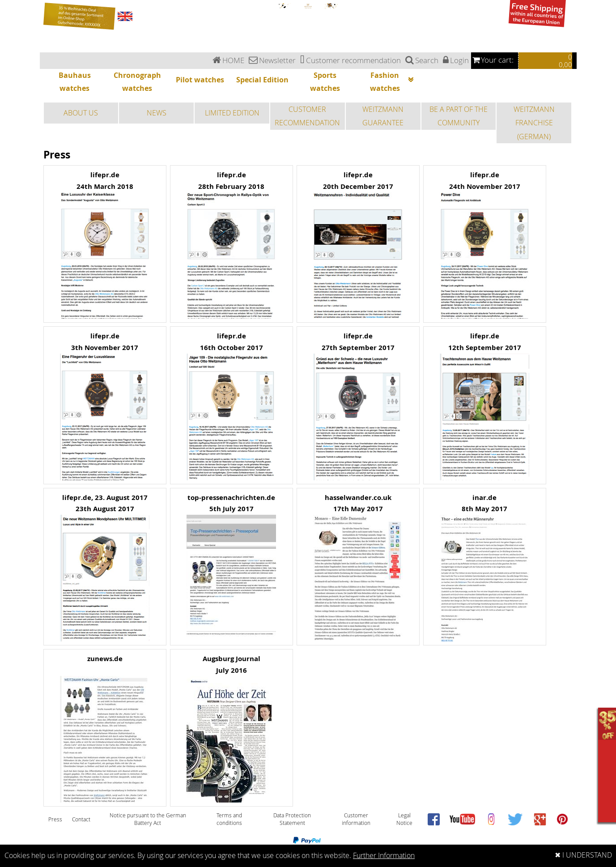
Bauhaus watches (75, 82)
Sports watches (325, 82)
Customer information (356, 819)
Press (55, 819)
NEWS (157, 113)
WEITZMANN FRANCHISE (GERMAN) (534, 123)
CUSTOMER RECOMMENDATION (307, 116)
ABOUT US (81, 113)
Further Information (384, 856)
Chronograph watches (137, 82)
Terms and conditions (229, 819)
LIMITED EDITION (232, 113)
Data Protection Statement (292, 819)
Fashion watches (393, 83)
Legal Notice (404, 819)
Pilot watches (200, 80)
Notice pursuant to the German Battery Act (148, 819)
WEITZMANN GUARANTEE (383, 116)
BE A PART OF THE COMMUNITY (459, 116)
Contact (81, 819)
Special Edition (262, 80)
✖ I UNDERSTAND (583, 855)
